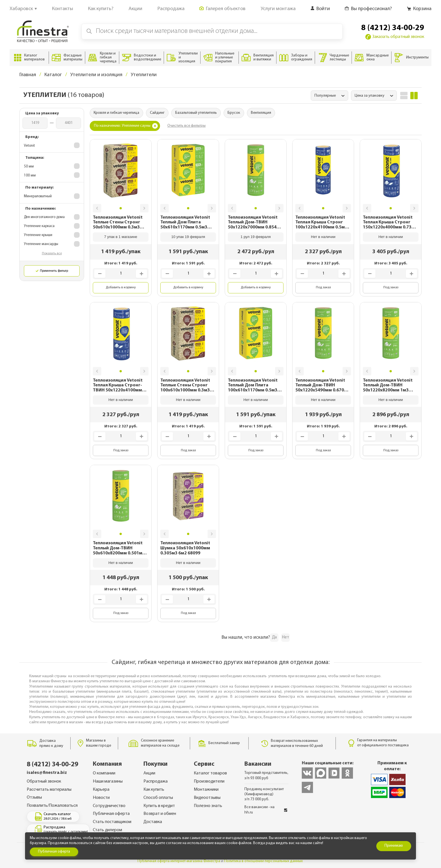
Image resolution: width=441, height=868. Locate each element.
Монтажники (206, 790)
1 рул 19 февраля (256, 237)
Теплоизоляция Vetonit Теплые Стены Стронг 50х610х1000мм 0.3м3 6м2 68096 (118, 223)
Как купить (154, 790)
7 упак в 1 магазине (121, 237)
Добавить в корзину (121, 287)
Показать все (52, 253)
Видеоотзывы (207, 798)
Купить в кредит (159, 806)
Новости (101, 798)
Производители (209, 781)
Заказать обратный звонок (395, 37)
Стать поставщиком (112, 822)
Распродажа (156, 781)
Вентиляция (261, 113)
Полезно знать (208, 806)
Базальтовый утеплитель (196, 113)
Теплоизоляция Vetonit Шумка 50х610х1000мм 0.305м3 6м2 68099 (185, 548)
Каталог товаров (210, 773)
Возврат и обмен (160, 814)
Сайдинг (157, 113)
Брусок (234, 113)
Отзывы (34, 797)
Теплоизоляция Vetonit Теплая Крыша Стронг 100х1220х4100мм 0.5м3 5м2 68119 (321, 223)
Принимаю (394, 846)
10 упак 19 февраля (188, 237)
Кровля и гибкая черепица (116, 113)
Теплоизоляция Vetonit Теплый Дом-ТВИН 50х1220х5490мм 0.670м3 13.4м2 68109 (323, 386)
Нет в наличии (323, 237)
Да (274, 637)
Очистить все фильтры (186, 126)
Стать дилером (107, 830)
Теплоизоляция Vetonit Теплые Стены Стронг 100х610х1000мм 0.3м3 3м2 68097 (185, 386)
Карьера (101, 790)
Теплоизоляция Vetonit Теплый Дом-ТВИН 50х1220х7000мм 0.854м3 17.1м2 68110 (255, 223)
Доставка (153, 822)
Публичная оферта (111, 814)
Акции (149, 773)
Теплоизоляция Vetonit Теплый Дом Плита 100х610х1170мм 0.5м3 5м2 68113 (253, 386)
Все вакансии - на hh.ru (266, 810)
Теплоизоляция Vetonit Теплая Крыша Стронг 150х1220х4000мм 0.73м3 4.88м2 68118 (390, 223)
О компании (104, 773)
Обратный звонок (44, 781)
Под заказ (323, 287)
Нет (286, 637)
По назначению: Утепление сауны (126, 126)
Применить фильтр (52, 271)
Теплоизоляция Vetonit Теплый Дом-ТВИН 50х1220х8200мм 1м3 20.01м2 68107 (388, 386)
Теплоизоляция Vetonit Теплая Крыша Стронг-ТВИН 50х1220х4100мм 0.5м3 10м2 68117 (118, 386)
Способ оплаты (158, 798)
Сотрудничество (109, 806)
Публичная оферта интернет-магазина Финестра (179, 861)
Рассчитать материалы (49, 790)
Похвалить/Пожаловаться (52, 806)
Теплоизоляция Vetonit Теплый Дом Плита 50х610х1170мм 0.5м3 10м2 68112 (185, 223)
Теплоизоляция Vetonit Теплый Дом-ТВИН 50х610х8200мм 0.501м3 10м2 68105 (119, 548)
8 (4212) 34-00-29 (393, 28)
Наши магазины (108, 781)
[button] (97, 208)
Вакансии (258, 764)
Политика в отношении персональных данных (263, 861)
